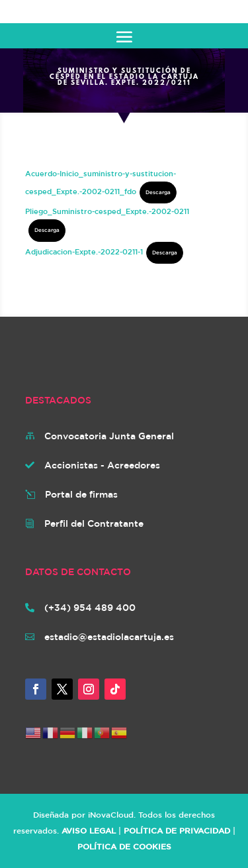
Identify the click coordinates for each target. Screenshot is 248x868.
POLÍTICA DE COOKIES (124, 846)
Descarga (158, 192)
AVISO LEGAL (89, 830)
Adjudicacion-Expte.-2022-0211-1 (84, 251)
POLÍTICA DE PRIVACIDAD (177, 830)
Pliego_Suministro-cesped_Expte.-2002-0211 (107, 211)
